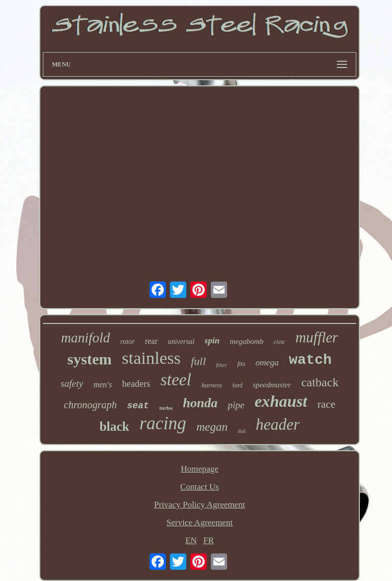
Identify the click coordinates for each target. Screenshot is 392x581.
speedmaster (272, 385)
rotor (128, 342)
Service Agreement (200, 522)
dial (242, 431)
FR (209, 540)
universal (181, 342)
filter (221, 365)
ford (237, 385)
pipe (236, 405)
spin (212, 341)
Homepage (200, 469)
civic (279, 342)
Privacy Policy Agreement (200, 505)
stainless (151, 358)
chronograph (90, 405)
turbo (166, 408)
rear (151, 341)
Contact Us (200, 487)
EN (191, 540)
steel (176, 380)
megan (212, 427)
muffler (317, 337)
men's (103, 385)
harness (212, 385)
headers (136, 384)
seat (138, 406)
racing (163, 423)
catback (320, 382)
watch (310, 360)
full (198, 361)
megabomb (247, 341)
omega (267, 363)
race (326, 404)
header (278, 424)
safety (72, 384)
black (114, 426)
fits (241, 364)
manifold (86, 338)
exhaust (281, 401)
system (90, 359)
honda (200, 403)
